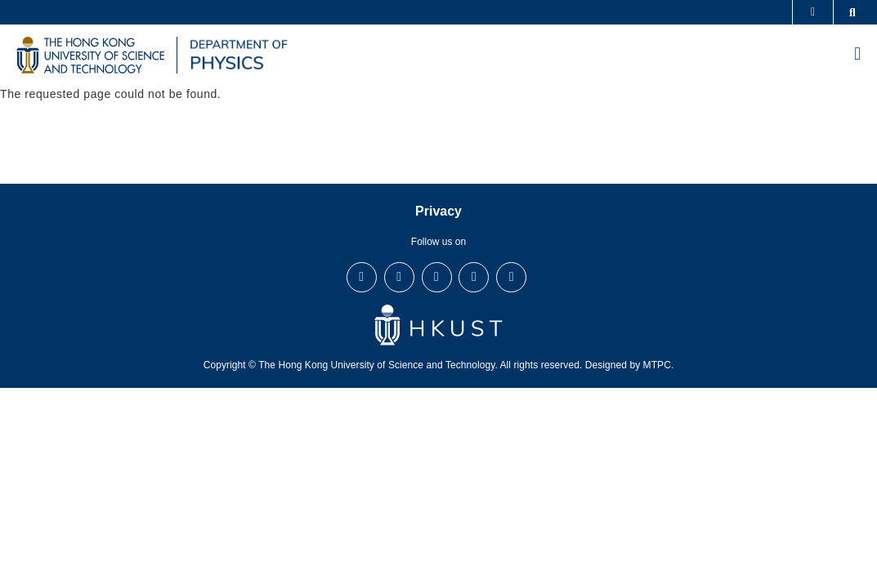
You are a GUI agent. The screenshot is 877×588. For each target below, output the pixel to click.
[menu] (857, 56)
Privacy (438, 211)
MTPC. (659, 365)
